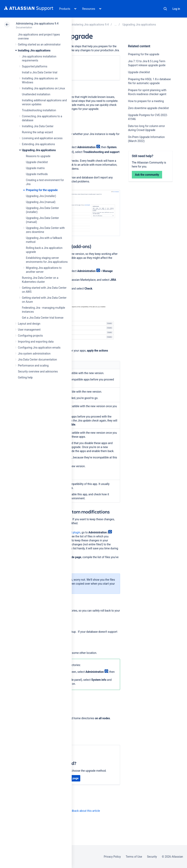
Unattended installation (36, 94)
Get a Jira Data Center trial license (43, 318)
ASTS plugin (73, 532)
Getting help (25, 377)
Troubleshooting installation (39, 110)
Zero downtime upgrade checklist (148, 108)
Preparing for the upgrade (42, 190)
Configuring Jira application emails (39, 348)
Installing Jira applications (34, 50)
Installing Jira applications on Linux (43, 88)
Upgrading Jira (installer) (41, 196)
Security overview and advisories (38, 371)
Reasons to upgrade (38, 156)
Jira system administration (34, 354)
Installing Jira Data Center (38, 126)
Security (152, 857)
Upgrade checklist (37, 162)
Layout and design (29, 324)
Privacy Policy (112, 857)
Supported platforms (35, 66)
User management (29, 330)
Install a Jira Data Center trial (40, 72)
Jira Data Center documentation (37, 360)
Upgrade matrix (35, 168)
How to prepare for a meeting (146, 101)
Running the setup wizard (37, 132)
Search (165, 9)
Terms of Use (134, 857)
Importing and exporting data (36, 342)
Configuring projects (30, 336)
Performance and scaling (33, 366)
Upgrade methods (37, 174)
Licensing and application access (42, 138)
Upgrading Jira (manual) (41, 202)
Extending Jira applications (38, 144)
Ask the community (147, 175)
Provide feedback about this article (79, 811)
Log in (176, 9)
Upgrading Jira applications (39, 150)
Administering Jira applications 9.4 (37, 24)
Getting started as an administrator (39, 44)
